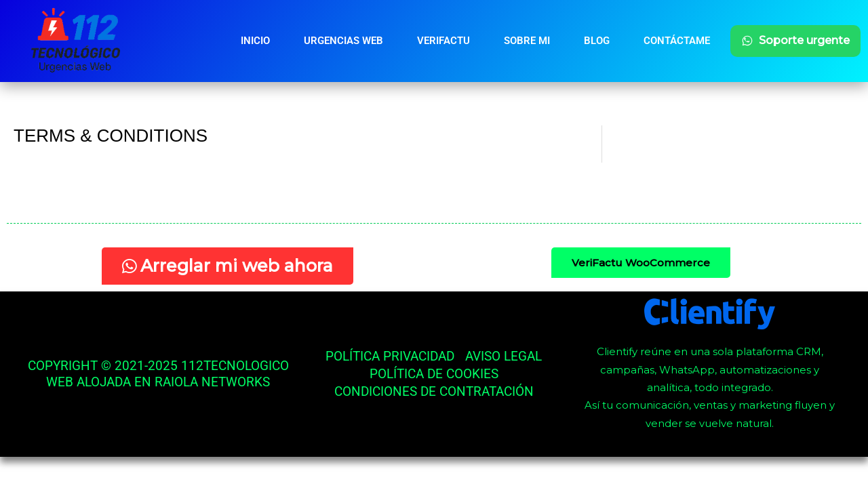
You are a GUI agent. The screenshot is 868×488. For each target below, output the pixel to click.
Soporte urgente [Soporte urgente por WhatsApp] (795, 40)
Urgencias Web (343, 41)
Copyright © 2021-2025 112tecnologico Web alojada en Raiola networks (158, 374)
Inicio (255, 41)
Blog (597, 41)
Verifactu (443, 41)
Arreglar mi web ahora (228, 266)
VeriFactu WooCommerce (641, 263)
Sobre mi (527, 41)
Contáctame (677, 41)
